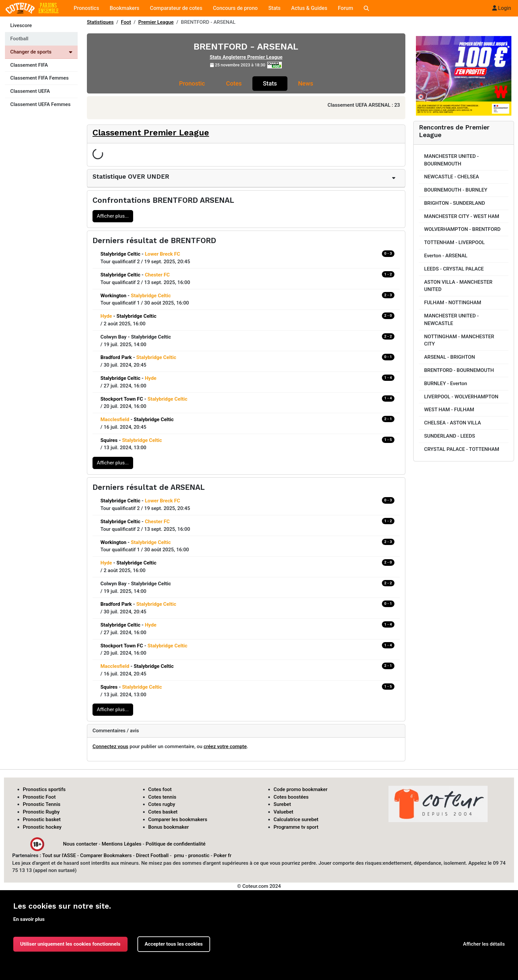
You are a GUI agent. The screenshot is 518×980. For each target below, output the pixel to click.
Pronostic (192, 83)
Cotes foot (160, 789)
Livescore (21, 25)
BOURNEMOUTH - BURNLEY (456, 190)
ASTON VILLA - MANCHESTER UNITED (458, 286)
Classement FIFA (29, 65)
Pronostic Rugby (41, 812)
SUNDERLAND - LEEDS (450, 436)
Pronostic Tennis (42, 804)
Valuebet (283, 812)
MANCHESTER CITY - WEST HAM (462, 216)
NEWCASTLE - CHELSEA (452, 177)
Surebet (282, 804)
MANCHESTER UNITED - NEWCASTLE (451, 320)
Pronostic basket (42, 819)
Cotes (234, 83)
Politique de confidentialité (176, 844)
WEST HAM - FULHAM (449, 410)
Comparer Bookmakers (106, 855)
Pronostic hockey (42, 827)
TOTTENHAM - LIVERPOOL (454, 242)
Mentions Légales (122, 844)
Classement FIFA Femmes (39, 78)
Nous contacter (80, 844)
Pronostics (86, 8)
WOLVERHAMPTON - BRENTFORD (462, 229)
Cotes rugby (162, 804)
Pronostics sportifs (44, 789)
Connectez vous (110, 746)
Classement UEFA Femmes (40, 104)
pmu (179, 855)
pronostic (199, 855)
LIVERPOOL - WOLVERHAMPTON (461, 397)
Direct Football (152, 855)
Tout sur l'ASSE (59, 855)
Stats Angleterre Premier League (246, 57)
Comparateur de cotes (176, 8)
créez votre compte (225, 746)
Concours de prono (235, 8)
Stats (274, 8)
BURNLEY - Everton (446, 383)
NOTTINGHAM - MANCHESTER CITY (459, 340)
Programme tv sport (296, 827)
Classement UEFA (30, 91)
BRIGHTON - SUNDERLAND (455, 203)
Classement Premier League (151, 132)
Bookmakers (125, 8)
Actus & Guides (309, 8)
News (306, 83)
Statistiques (100, 22)
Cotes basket (163, 812)
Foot (126, 22)
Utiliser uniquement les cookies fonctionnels (70, 944)
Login (502, 8)
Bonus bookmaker (169, 827)
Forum (346, 8)
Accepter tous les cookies (174, 944)
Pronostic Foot (39, 797)
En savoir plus (29, 919)
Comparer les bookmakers (178, 819)
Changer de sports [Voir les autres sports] (41, 52)
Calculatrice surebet (296, 819)
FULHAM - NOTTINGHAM (453, 303)
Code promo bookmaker (300, 789)
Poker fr (223, 855)
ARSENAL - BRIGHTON (450, 357)
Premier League (156, 22)
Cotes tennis (162, 797)
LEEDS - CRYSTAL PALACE (454, 269)
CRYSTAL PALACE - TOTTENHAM (462, 449)
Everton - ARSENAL (446, 256)
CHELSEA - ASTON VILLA (453, 423)
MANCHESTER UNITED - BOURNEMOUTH (451, 160)
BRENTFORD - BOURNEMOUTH (459, 370)
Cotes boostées (291, 797)
